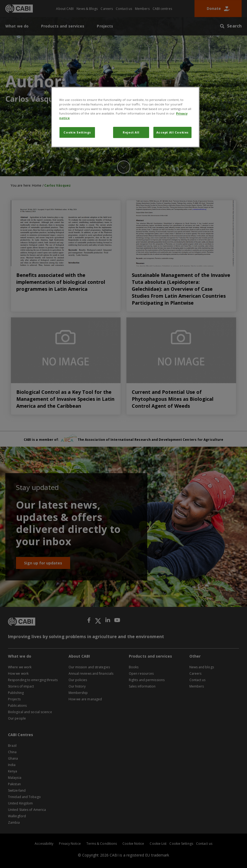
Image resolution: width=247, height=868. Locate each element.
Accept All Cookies (172, 132)
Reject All (131, 132)
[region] (125, 117)
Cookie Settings (77, 132)
